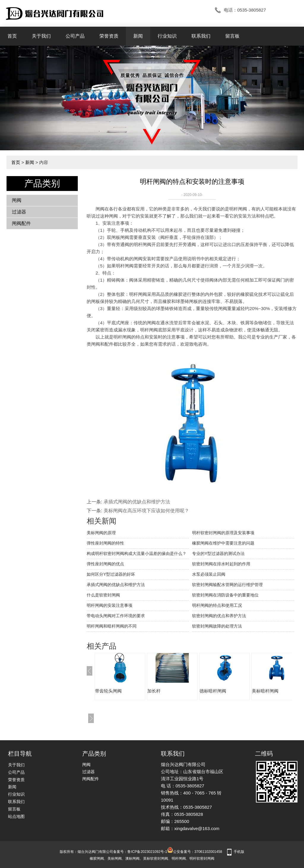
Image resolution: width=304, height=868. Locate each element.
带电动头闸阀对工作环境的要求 (116, 616)
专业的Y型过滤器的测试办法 (218, 553)
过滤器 (19, 212)
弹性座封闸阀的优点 (105, 564)
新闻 (138, 36)
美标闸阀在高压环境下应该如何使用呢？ (146, 511)
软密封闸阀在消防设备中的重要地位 (225, 595)
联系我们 (201, 36)
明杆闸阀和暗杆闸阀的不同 (112, 626)
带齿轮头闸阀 (108, 691)
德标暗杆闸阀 (213, 691)
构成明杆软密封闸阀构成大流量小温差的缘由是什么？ (137, 553)
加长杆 (154, 691)
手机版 (239, 852)
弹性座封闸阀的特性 (105, 543)
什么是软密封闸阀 (103, 595)
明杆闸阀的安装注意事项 (110, 605)
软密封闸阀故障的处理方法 (217, 626)
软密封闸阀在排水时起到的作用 (221, 564)
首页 (12, 36)
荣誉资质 (109, 36)
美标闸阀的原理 (101, 533)
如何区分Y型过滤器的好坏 (111, 574)
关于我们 (41, 36)
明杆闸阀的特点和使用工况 (217, 605)
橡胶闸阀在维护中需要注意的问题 (223, 543)
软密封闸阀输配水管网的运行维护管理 (227, 585)
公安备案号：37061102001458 (195, 852)
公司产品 (75, 36)
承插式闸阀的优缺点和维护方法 (137, 502)
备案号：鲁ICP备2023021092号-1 (140, 852)
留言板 (232, 36)
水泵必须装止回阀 (209, 574)
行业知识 (167, 36)
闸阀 (17, 200)
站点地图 (16, 816)
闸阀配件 (21, 223)
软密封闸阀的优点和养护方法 (219, 616)
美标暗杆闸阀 (265, 691)
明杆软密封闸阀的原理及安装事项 (223, 533)
